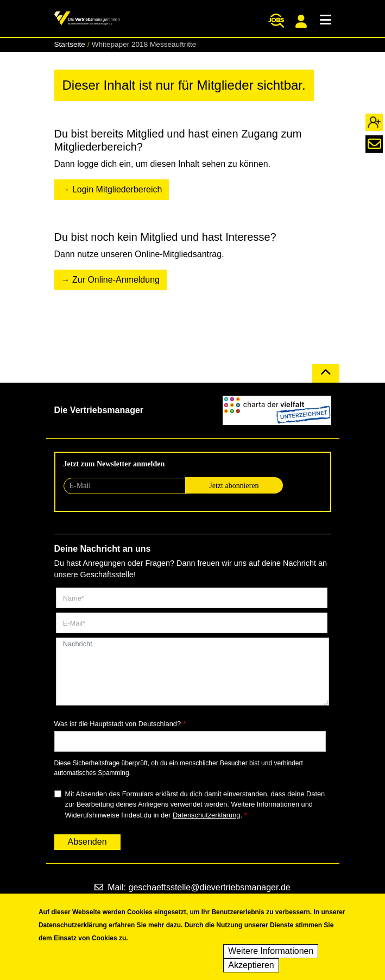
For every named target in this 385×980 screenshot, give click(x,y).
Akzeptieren (251, 970)
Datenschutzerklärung (206, 815)
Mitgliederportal (301, 21)
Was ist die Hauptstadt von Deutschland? (118, 724)
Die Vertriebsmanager (99, 410)
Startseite (70, 44)
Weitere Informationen (271, 956)
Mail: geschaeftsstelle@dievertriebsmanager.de (192, 887)
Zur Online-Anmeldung (116, 280)
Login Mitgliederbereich (117, 189)
